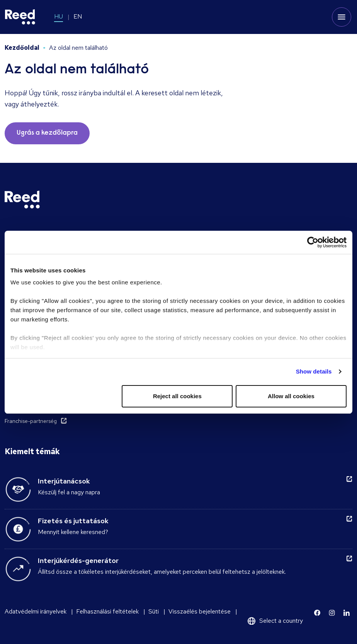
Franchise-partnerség (31, 421)
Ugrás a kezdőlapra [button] (47, 133)
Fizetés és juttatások (73, 521)
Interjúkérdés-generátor (78, 560)
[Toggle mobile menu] (342, 17)
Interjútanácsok (64, 481)
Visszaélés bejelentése (200, 611)
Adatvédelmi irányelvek (36, 611)
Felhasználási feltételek (107, 611)
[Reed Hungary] (20, 17)
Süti (154, 611)
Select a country (281, 621)
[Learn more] (317, 613)
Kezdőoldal (22, 48)
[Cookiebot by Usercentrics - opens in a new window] (313, 242)
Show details (314, 371)
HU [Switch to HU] (59, 16)
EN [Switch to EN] (78, 16)
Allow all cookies (291, 396)
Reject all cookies (177, 396)
